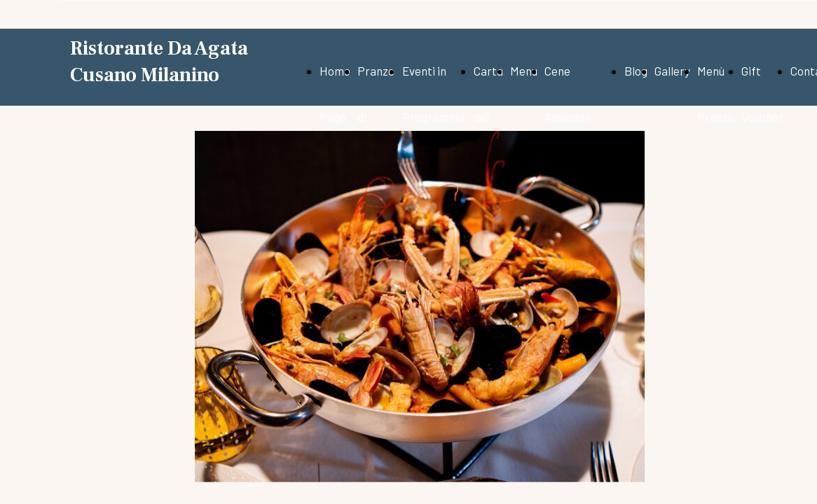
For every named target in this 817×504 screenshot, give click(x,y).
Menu (524, 71)
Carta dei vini (488, 117)
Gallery (672, 71)
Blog (636, 71)
